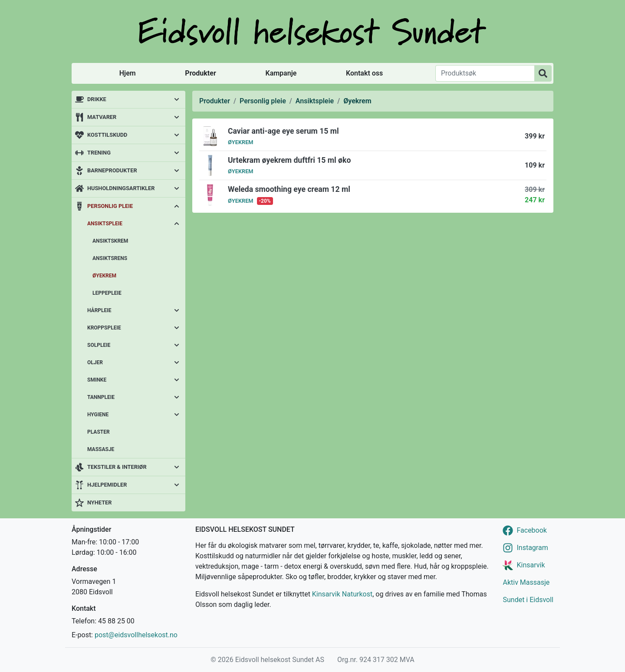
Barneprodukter (112, 170)
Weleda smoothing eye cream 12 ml (289, 189)
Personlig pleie (110, 206)
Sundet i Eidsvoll (528, 600)
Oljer (95, 362)
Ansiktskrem (110, 241)
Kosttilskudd (107, 135)
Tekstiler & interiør (117, 467)
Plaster (99, 432)
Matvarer (102, 117)
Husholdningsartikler (121, 188)
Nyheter (99, 502)
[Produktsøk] (485, 73)
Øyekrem (104, 276)
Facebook (531, 530)
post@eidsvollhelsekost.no (136, 635)
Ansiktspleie (105, 224)
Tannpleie (101, 397)
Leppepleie (107, 293)
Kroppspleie (104, 328)
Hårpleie (99, 310)
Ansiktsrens (110, 258)
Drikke (97, 99)
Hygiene (98, 415)
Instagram (532, 548)
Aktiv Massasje (526, 582)
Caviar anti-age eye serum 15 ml (283, 131)
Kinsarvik (531, 565)
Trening (99, 153)
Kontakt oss (364, 73)
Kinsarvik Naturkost (342, 594)
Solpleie (99, 345)
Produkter (200, 73)
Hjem (128, 73)
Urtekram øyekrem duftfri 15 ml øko (289, 160)
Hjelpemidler (107, 485)
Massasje (101, 449)
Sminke (97, 380)
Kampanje (281, 73)
